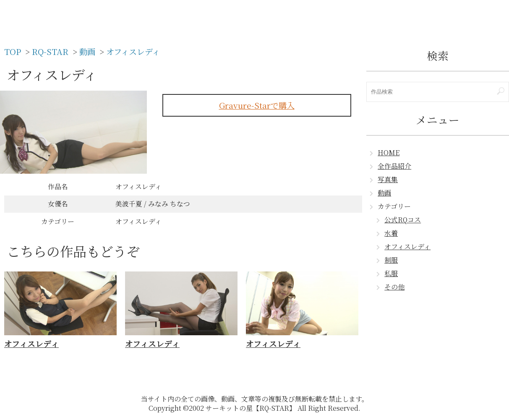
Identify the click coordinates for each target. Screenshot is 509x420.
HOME (389, 153)
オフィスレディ (407, 247)
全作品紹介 (394, 166)
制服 (391, 260)
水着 (391, 233)
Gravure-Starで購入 (257, 105)
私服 (391, 273)
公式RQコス (403, 220)
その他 (394, 287)
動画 (384, 193)
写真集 (388, 179)
